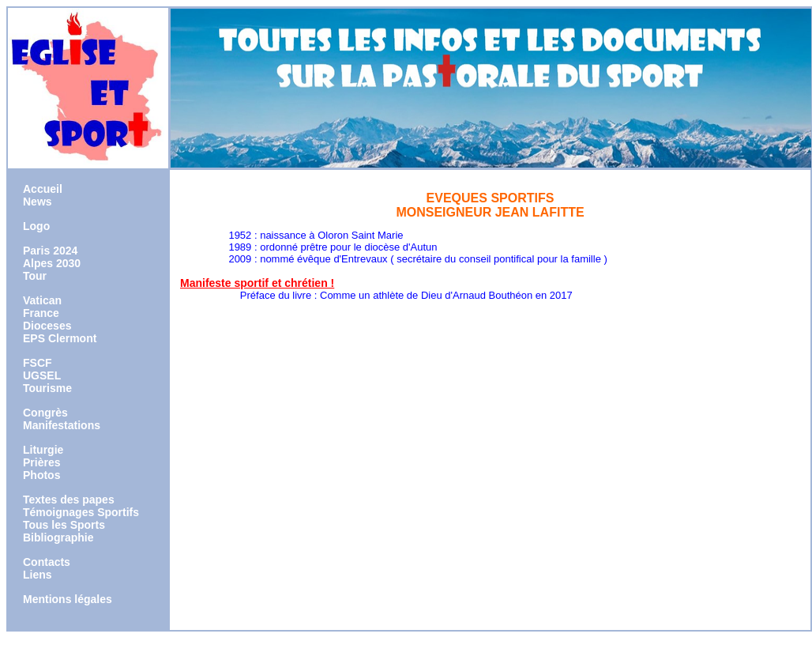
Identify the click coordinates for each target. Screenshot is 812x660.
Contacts (47, 562)
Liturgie (43, 450)
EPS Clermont (60, 338)
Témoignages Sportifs (81, 512)
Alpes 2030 (52, 263)
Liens (38, 575)
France (41, 313)
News (38, 202)
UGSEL (42, 375)
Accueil (43, 189)
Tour (35, 276)
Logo (36, 226)
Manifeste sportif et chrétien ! (257, 283)
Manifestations (62, 425)
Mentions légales (68, 599)
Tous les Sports (64, 525)
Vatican (42, 300)
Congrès (45, 413)
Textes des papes (69, 500)
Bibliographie (58, 537)
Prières (41, 462)
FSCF (38, 363)
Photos (41, 475)
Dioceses (47, 326)
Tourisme (47, 388)
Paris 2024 (50, 251)
